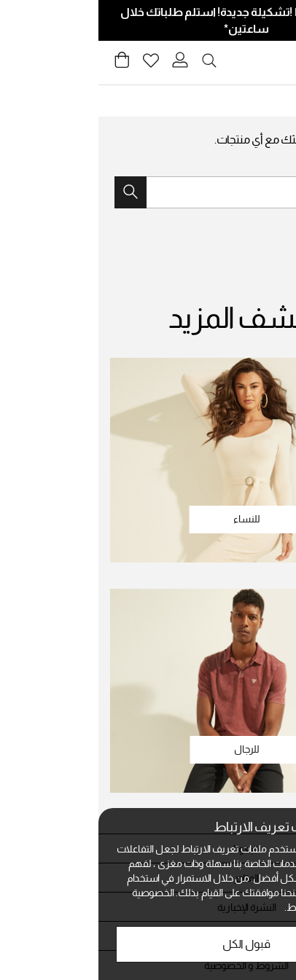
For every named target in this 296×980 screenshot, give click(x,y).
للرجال (148, 749)
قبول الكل (148, 944)
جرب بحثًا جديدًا (251, 165)
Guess (264, 101)
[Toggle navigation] (276, 63)
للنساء (148, 519)
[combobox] (148, 192)
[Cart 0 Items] (23, 64)
